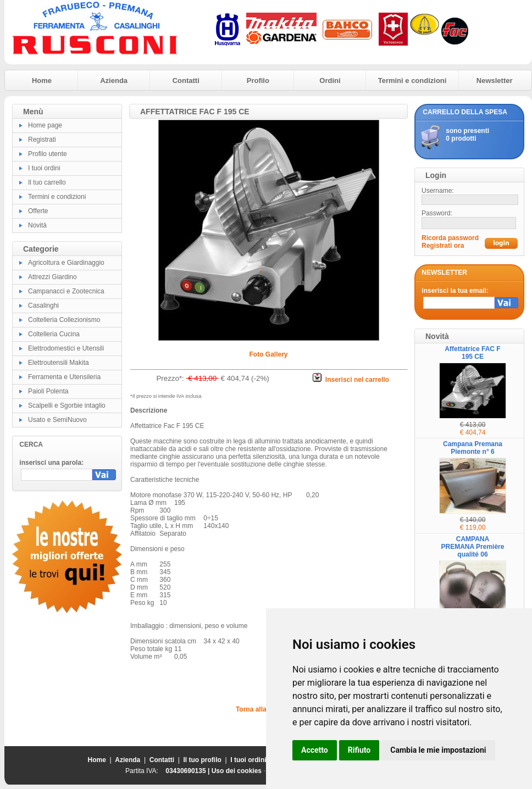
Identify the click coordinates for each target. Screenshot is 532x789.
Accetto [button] (315, 750)
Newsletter (495, 80)
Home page (45, 125)
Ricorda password (450, 238)
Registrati (42, 140)
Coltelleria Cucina (54, 334)
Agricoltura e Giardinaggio (66, 263)
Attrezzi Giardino (52, 277)
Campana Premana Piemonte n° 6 (473, 448)
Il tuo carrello (47, 182)
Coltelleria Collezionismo (64, 320)
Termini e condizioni (412, 80)
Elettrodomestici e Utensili (66, 348)
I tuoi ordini (44, 168)
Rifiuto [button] (359, 750)
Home (42, 80)
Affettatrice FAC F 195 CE (472, 353)
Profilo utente (48, 154)
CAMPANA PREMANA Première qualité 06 (473, 547)
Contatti (186, 80)
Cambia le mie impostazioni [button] (438, 750)
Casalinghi (43, 305)
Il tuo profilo (203, 760)
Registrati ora (443, 246)
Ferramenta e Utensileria (64, 377)
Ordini (330, 80)
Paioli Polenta (48, 391)
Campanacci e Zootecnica (66, 291)
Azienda (114, 80)
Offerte (38, 211)
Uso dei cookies (237, 771)
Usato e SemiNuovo (57, 420)
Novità (37, 225)
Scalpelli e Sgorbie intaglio (67, 405)
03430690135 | (188, 771)
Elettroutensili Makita (59, 363)
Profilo (258, 80)
